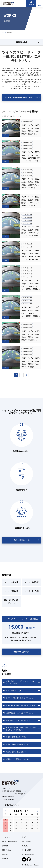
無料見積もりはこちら (22, 652)
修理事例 (5, 846)
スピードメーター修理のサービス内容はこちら (22, 98)
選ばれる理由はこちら (22, 540)
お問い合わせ (26, 841)
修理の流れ (5, 854)
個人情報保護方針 (28, 854)
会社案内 (5, 859)
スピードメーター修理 (9, 841)
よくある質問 (26, 850)
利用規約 (25, 846)
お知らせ (25, 837)
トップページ (6, 837)
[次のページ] (27, 375)
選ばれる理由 (6, 850)
